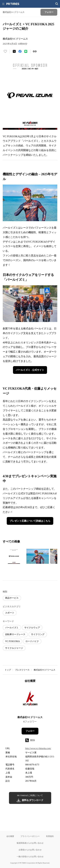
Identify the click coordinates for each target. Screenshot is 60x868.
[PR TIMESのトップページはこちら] (13, 4)
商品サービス (12, 598)
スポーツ (10, 613)
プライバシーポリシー (30, 836)
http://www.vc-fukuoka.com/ (38, 748)
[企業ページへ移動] (30, 700)
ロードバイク (32, 641)
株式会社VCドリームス (45, 670)
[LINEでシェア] (26, 51)
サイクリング (38, 634)
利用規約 (50, 836)
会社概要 (10, 836)
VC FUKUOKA (12, 641)
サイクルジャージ (14, 648)
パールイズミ (12, 628)
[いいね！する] (5, 51)
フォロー (30, 731)
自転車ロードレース (15, 634)
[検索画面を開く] (57, 4)
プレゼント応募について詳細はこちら (30, 521)
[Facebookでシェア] (20, 51)
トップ (8, 670)
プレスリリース (22, 670)
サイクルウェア (32, 628)
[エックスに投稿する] (14, 51)
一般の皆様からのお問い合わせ (30, 856)
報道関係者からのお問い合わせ (30, 843)
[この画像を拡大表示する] (14, 556)
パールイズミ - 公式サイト (30, 370)
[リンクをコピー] (35, 51)
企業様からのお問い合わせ (30, 850)
